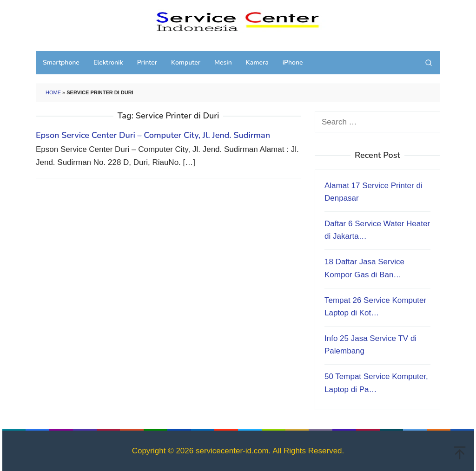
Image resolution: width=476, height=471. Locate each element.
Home (53, 92)
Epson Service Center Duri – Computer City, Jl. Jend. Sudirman (153, 135)
